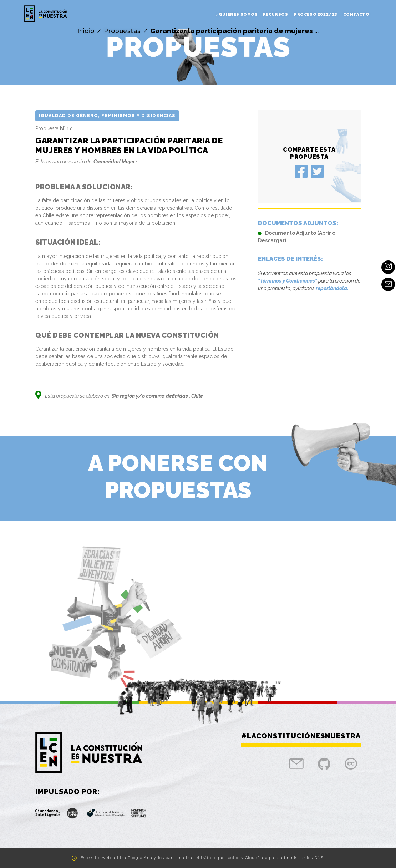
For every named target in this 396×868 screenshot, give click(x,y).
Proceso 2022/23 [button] (316, 14)
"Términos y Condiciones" (288, 281)
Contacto (356, 14)
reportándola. (332, 288)
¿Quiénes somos (237, 14)
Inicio (86, 31)
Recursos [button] (276, 14)
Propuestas (122, 31)
